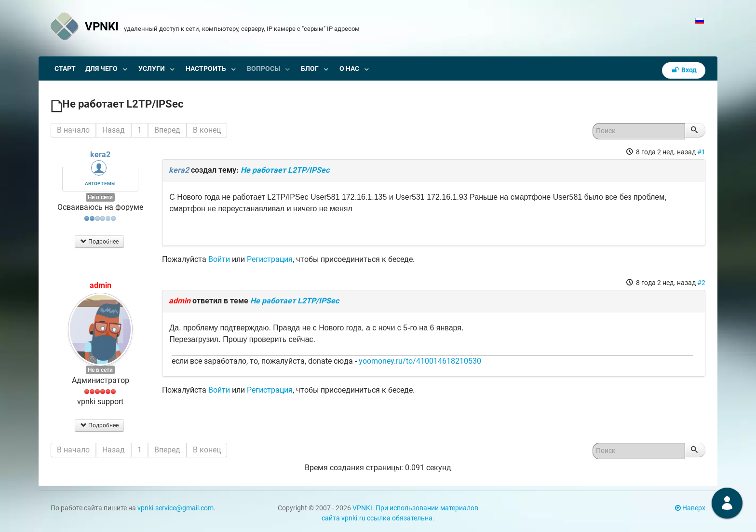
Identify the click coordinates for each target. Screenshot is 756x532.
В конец (207, 130)
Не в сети (100, 197)
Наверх (690, 508)
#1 (701, 152)
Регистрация (270, 259)
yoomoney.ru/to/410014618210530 (420, 361)
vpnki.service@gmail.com (175, 508)
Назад (114, 130)
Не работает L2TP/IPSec (285, 170)
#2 (701, 283)
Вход (684, 70)
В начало (73, 130)
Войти (219, 259)
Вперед (167, 130)
